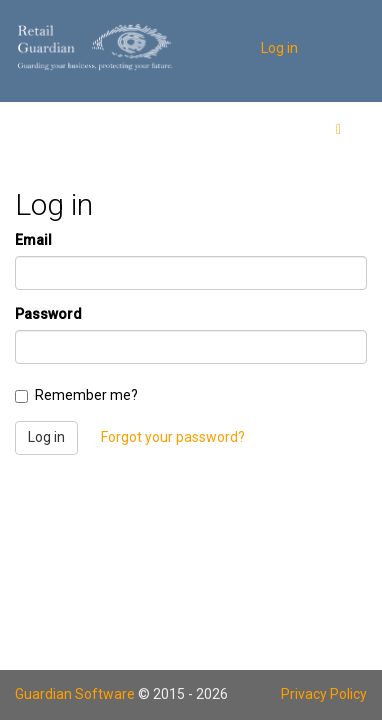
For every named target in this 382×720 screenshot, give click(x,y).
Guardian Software (75, 694)
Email (33, 240)
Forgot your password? (173, 437)
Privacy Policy (324, 694)
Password (48, 314)
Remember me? (76, 395)
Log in (279, 48)
